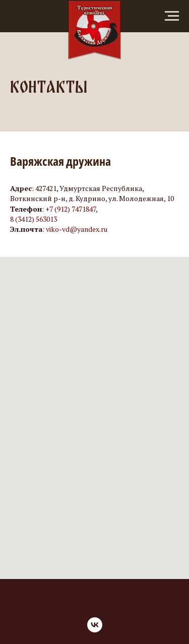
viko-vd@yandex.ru (77, 229)
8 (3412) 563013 (34, 219)
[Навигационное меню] (172, 16)
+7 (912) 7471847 (71, 209)
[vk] (95, 625)
